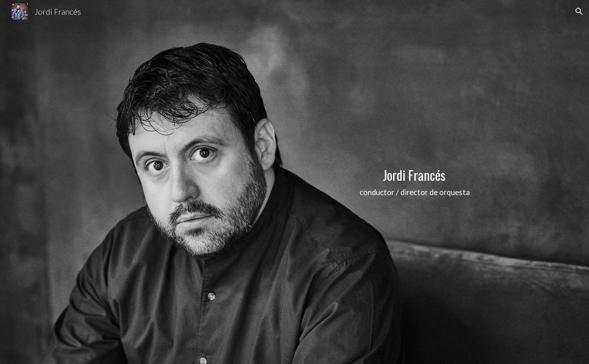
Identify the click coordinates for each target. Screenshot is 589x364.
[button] (579, 11)
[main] (416, 182)
